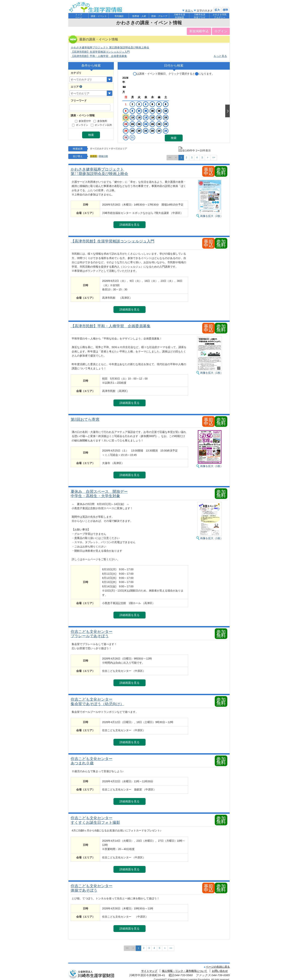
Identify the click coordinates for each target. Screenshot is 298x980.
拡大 (217, 10)
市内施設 (119, 16)
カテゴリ (76, 73)
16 (155, 105)
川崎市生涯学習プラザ (200, 16)
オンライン (80, 125)
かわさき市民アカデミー (220, 16)
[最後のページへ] (214, 155)
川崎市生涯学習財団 (179, 16)
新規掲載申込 (199, 31)
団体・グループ (159, 16)
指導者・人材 (139, 16)
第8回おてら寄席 (85, 416)
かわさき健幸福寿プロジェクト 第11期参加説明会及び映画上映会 (110, 47)
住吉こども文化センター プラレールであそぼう (92, 631)
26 (126, 118)
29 (148, 118)
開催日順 (103, 153)
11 (169, 98)
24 (162, 111)
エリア (75, 87)
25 (169, 111)
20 (133, 111)
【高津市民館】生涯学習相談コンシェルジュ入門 (100, 52)
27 (133, 118)
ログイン (221, 31)
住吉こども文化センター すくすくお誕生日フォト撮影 (95, 817)
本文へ (189, 11)
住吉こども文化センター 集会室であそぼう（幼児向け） (97, 698)
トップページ (79, 16)
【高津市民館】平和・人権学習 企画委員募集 (99, 56)
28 (140, 118)
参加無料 (100, 121)
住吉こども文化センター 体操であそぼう (92, 885)
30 (155, 118)
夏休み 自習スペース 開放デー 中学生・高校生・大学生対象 (99, 490)
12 (126, 105)
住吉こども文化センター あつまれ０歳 (92, 758)
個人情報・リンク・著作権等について (185, 968)
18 (169, 105)
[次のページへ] (208, 155)
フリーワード (79, 101)
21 (140, 111)
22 (148, 111)
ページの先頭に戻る (218, 964)
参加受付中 (83, 121)
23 (155, 111)
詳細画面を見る (130, 222)
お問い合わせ (220, 968)
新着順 (94, 153)
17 (162, 105)
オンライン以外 (101, 125)
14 (140, 105)
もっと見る (220, 56)
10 (162, 98)
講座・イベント (99, 16)
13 (133, 105)
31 (178, 125)
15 (148, 105)
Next (227, 104)
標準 (225, 10)
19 (126, 111)
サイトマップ (149, 968)
